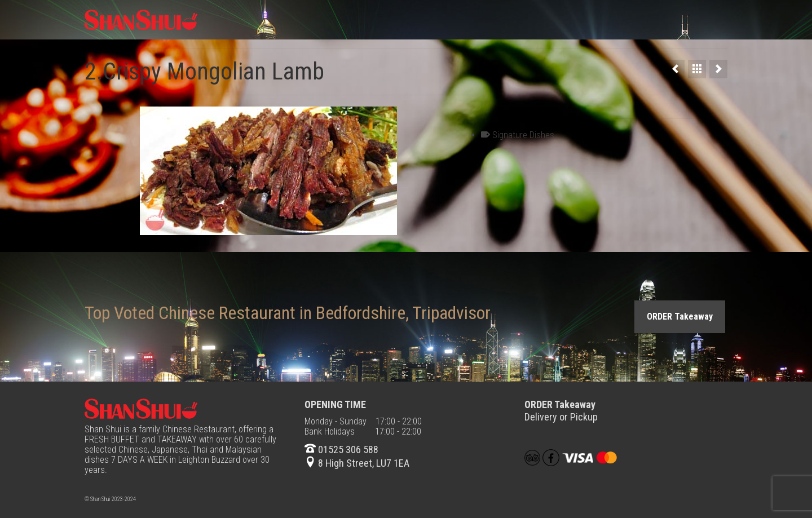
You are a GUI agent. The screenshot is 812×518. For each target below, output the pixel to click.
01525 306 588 (341, 450)
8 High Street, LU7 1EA (357, 463)
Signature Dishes (523, 135)
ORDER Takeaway (680, 316)
